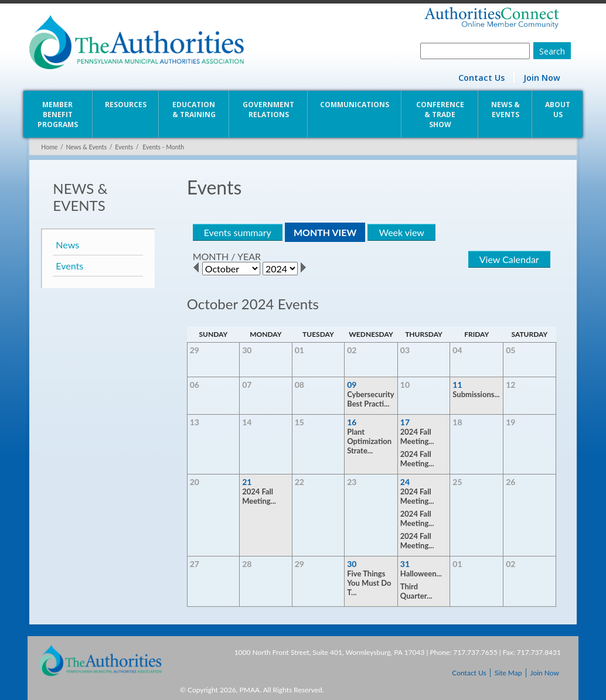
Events (122, 147)
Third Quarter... (417, 591)
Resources (125, 105)
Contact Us (483, 78)
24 (406, 482)
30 (352, 564)
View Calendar (511, 259)
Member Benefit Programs (56, 115)
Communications (355, 105)
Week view (401, 232)
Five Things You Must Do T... (370, 583)
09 (352, 385)
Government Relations (268, 110)
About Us (559, 110)
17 (406, 422)
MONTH (210, 256)
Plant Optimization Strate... (370, 441)
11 (458, 385)
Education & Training (193, 110)
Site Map (508, 673)
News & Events (507, 110)
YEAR (248, 256)
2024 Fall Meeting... (418, 436)
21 (246, 482)
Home (47, 147)
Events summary (236, 232)
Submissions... (477, 394)
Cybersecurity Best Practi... (371, 399)
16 (352, 422)
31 (406, 564)
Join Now (544, 78)
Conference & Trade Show (441, 115)
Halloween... (422, 573)
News (66, 245)
